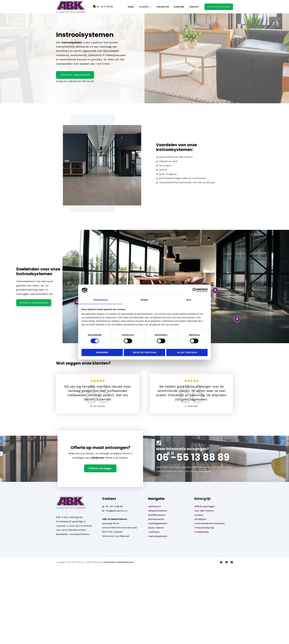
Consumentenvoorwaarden (210, 523)
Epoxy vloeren (156, 528)
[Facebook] (232, 562)
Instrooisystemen (158, 536)
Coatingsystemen (158, 523)
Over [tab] (189, 300)
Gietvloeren (155, 506)
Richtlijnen (200, 519)
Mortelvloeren (156, 519)
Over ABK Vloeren (204, 511)
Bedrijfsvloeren (157, 515)
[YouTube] (221, 562)
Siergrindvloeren (158, 511)
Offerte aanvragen (205, 506)
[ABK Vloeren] (71, 7)
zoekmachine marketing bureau (119, 562)
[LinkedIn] (226, 562)
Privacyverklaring (204, 528)
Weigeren (102, 353)
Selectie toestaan (145, 353)
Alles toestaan (187, 353)
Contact (199, 515)
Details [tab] (144, 300)
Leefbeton (154, 532)
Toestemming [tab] (100, 300)
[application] (155, 7)
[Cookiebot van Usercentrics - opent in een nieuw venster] (195, 290)
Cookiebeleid (202, 532)
